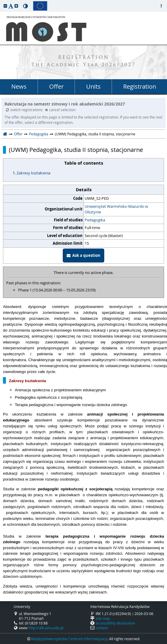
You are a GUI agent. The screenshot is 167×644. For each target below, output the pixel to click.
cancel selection (60, 110)
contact (102, 628)
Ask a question (83, 255)
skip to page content (1, 1)
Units (93, 86)
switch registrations (25, 110)
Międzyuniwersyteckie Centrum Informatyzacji (69, 639)
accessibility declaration (115, 623)
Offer (56, 86)
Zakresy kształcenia (33, 173)
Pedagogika (39, 134)
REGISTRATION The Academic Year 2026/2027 (84, 61)
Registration (140, 86)
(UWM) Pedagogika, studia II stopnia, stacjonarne (76, 150)
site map (103, 618)
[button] (5, 6)
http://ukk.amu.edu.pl (46, 628)
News (19, 86)
